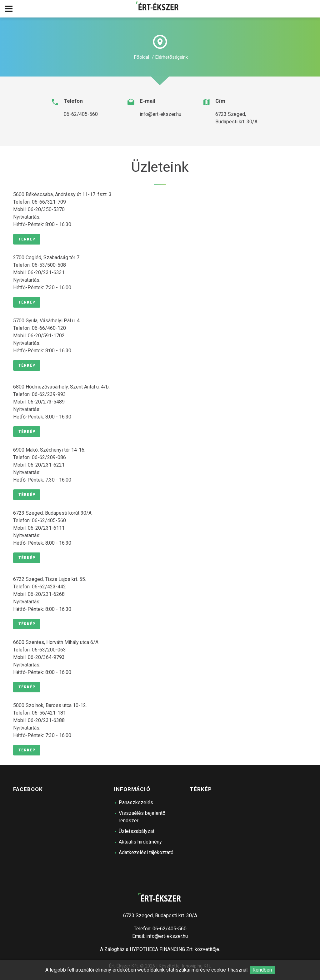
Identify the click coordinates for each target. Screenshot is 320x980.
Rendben (262, 970)
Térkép (27, 239)
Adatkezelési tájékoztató (146, 852)
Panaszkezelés (136, 802)
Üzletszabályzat (137, 831)
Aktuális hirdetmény (140, 842)
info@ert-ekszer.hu (160, 114)
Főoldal (142, 57)
